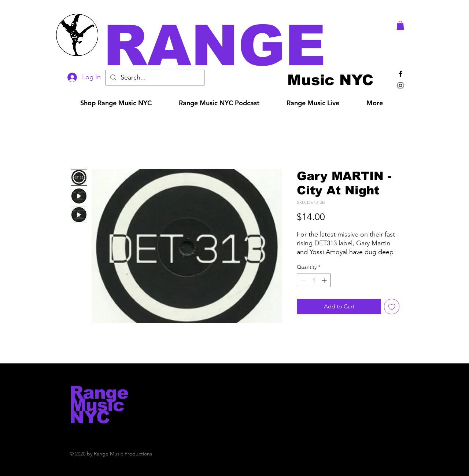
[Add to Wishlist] (392, 307)
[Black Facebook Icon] (400, 74)
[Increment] (325, 280)
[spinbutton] (314, 280)
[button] (245, 46)
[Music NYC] (330, 80)
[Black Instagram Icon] (400, 85)
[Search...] (155, 78)
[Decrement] (302, 280)
